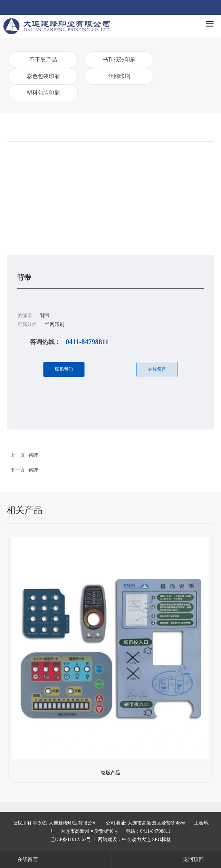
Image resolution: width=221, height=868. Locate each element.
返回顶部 (193, 859)
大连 (146, 840)
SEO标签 (161, 840)
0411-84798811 (87, 342)
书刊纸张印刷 (119, 60)
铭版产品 (110, 773)
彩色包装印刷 (43, 76)
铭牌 (33, 470)
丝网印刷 (119, 76)
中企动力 (132, 840)
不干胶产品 (43, 60)
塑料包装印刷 (43, 93)
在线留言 (28, 859)
